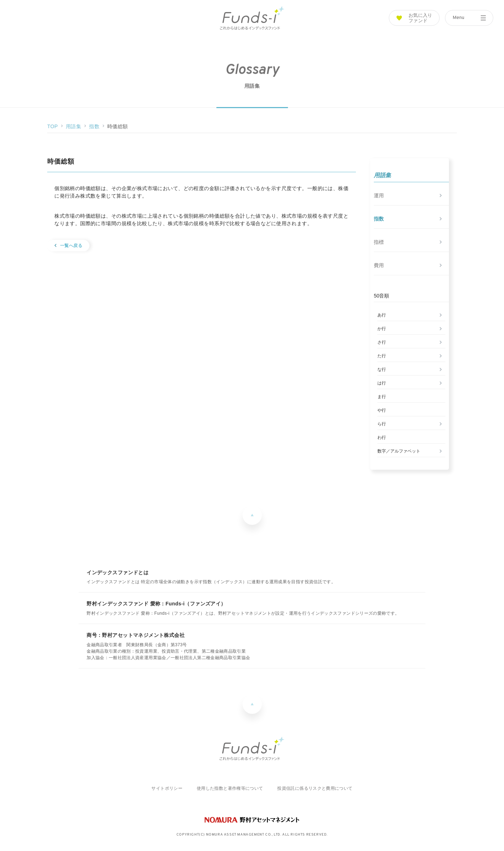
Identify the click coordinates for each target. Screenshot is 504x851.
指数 (94, 126)
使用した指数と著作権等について (230, 788)
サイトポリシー (167, 788)
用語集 (74, 126)
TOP (53, 126)
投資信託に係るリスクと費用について (315, 788)
